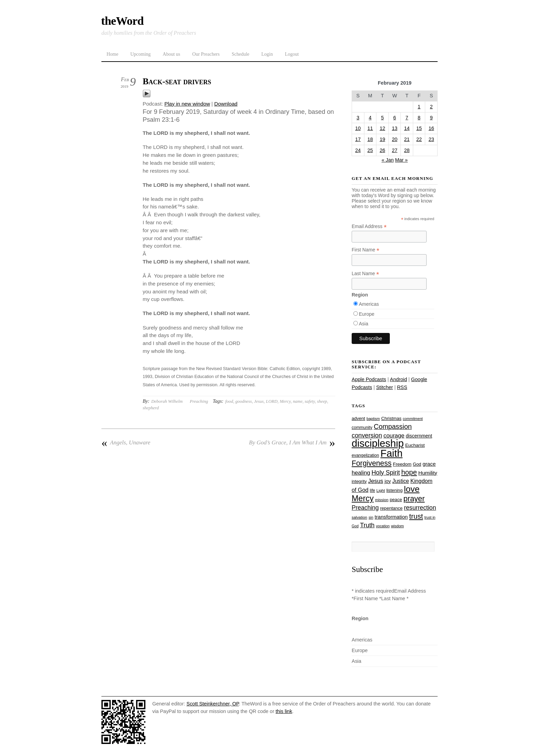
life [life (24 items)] (372, 490)
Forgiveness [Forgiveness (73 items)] (372, 463)
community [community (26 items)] (362, 428)
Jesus (259, 401)
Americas (369, 304)
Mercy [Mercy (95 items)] (363, 498)
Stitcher (384, 387)
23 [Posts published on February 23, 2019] (431, 139)
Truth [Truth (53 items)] (367, 525)
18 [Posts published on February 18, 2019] (370, 139)
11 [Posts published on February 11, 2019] (370, 128)
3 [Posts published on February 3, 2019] (358, 118)
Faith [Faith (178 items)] (392, 453)
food (229, 401)
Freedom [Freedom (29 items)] (402, 464)
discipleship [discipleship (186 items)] (378, 443)
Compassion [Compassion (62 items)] (393, 426)
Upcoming (140, 54)
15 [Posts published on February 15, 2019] (419, 128)
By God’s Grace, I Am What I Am (292, 443)
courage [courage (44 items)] (394, 436)
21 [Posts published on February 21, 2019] (407, 139)
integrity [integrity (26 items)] (359, 482)
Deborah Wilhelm (167, 401)
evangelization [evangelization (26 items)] (365, 455)
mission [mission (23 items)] (382, 500)
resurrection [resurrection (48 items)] (420, 508)
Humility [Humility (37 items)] (428, 473)
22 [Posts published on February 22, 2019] (419, 139)
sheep (322, 401)
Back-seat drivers (177, 81)
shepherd (151, 408)
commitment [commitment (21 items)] (413, 419)
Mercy (285, 401)
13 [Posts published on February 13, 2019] (395, 128)
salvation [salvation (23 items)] (359, 517)
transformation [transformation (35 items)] (391, 517)
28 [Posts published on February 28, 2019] (407, 150)
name (298, 401)
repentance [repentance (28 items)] (391, 508)
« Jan (388, 160)
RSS (402, 387)
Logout (292, 54)
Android (398, 379)
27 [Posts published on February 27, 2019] (395, 150)
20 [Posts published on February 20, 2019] (395, 139)
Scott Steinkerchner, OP (213, 704)
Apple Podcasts (369, 379)
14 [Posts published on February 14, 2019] (407, 128)
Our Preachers (206, 54)
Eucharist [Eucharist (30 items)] (415, 445)
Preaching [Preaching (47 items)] (365, 508)
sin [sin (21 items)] (371, 517)
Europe (367, 314)
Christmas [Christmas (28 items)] (391, 418)
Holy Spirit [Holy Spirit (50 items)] (386, 473)
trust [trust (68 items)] (416, 516)
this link (284, 711)
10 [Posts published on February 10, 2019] (358, 128)
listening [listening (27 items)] (394, 490)
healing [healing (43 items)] (361, 473)
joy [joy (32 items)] (388, 481)
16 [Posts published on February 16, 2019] (431, 128)
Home (112, 54)
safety (310, 401)
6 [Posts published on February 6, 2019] (395, 118)
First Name (366, 250)
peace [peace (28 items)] (396, 500)
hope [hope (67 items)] (409, 472)
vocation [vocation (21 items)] (383, 526)
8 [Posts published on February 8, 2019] (419, 118)
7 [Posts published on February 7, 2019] (407, 118)
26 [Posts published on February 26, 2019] (382, 150)
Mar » (401, 160)
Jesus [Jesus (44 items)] (376, 481)
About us (171, 54)
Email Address (369, 226)
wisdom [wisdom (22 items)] (397, 526)
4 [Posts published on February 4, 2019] (370, 118)
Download (226, 104)
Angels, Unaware (126, 443)
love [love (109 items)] (412, 489)
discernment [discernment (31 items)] (419, 436)
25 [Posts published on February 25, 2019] (370, 150)
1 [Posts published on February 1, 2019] (419, 107)
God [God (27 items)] (417, 464)
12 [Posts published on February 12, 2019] (382, 128)
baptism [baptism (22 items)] (373, 419)
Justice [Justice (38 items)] (401, 481)
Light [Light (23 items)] (381, 490)
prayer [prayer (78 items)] (414, 499)
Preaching (199, 401)
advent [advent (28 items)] (358, 418)
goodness (244, 401)
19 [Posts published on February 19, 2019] (382, 139)
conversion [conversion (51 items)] (367, 435)
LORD (272, 401)
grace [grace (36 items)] (429, 464)
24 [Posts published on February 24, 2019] (358, 150)
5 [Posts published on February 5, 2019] (382, 118)
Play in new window (187, 104)
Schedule (240, 54)
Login (267, 54)
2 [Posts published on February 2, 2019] (431, 107)
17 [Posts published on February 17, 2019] (358, 139)
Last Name (365, 274)
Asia (364, 324)
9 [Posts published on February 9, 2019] (431, 118)
